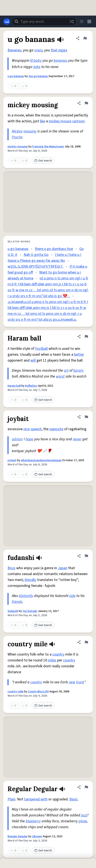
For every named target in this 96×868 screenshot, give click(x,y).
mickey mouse (60, 121)
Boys (11, 568)
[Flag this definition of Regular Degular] (86, 787)
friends (17, 602)
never (77, 439)
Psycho (17, 137)
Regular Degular (18, 836)
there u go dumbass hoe (54, 249)
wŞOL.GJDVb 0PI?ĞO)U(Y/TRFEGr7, (35, 266)
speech (36, 429)
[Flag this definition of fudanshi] (86, 556)
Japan (63, 568)
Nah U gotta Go (36, 255)
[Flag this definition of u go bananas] (85, 38)
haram (78, 371)
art (66, 371)
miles (52, 660)
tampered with (36, 799)
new (72, 682)
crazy (38, 50)
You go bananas (39, 76)
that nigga (59, 50)
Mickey (17, 131)
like (43, 121)
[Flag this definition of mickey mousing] (86, 103)
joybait (12, 460)
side (72, 596)
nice (27, 429)
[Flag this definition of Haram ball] (86, 337)
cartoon (78, 121)
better (79, 355)
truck (80, 682)
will (33, 360)
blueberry (33, 821)
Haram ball (14, 386)
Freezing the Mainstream (48, 147)
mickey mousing (18, 147)
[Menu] (89, 21)
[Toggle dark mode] (82, 21)
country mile (16, 692)
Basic (74, 799)
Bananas (14, 50)
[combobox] (44, 21)
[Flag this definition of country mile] (86, 642)
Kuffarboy (31, 386)
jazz (84, 815)
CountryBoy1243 (38, 692)
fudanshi (13, 611)
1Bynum (37, 836)
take (37, 67)
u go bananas (16, 76)
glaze (83, 821)
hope (29, 439)
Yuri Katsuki (30, 611)
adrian (17, 439)
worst (60, 376)
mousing (30, 131)
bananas (60, 61)
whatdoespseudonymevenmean (41, 460)
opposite (56, 429)
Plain (11, 799)
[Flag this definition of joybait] (86, 417)
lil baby (36, 61)
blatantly (26, 596)
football (41, 349)
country (58, 654)
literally (30, 580)
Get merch (43, 161)
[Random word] (72, 21)
